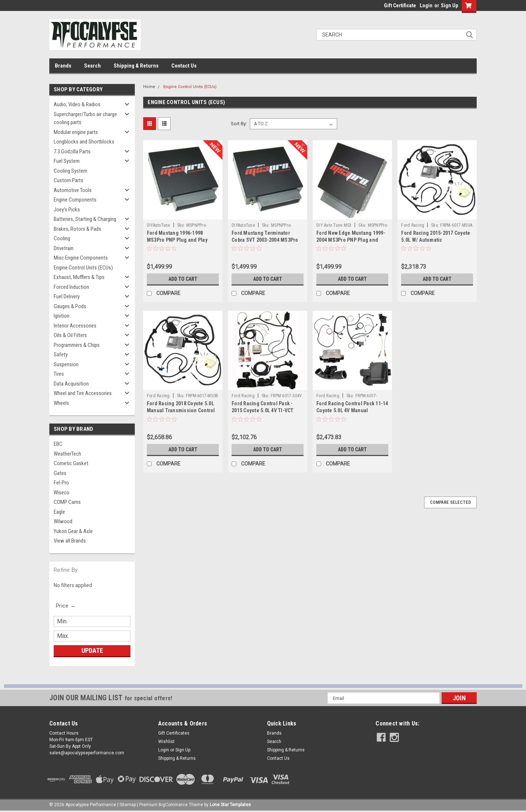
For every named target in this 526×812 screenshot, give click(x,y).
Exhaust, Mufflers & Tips (79, 277)
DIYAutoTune (159, 225)
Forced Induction (71, 287)
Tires (59, 374)
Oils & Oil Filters (70, 335)
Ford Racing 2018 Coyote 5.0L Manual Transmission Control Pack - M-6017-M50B (181, 410)
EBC (58, 444)
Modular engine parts (76, 132)
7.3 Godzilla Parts (72, 152)
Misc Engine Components (81, 258)
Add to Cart (183, 279)
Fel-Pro (61, 483)
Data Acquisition (71, 384)
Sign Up (449, 5)
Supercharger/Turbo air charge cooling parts (85, 118)
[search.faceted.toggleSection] (66, 606)
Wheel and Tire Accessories (83, 393)
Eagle (59, 512)
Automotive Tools (73, 190)
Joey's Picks (67, 210)
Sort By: (239, 124)
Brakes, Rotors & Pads (77, 229)
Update (92, 650)
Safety (61, 355)
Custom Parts (68, 180)
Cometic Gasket (71, 463)
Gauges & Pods (70, 306)
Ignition (62, 316)
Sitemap (128, 805)
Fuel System (67, 161)
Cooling (62, 238)
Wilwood (63, 521)
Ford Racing (413, 225)
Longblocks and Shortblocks (84, 142)
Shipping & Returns (136, 66)
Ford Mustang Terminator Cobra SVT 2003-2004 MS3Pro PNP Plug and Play (265, 240)
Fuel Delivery (67, 296)
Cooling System (70, 171)
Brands (63, 66)
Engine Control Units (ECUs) (83, 268)
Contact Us (184, 66)
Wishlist (166, 742)
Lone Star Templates (230, 805)
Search (92, 66)
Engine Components (75, 200)
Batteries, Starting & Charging (85, 219)
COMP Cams (67, 502)
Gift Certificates (174, 733)
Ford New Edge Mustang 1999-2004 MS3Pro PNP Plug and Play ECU (351, 240)
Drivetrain (64, 248)
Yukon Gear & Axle (73, 531)
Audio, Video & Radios (77, 104)
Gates (60, 473)
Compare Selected (450, 502)
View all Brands (70, 541)
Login (426, 5)
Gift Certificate (400, 5)
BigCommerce (173, 805)
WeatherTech (67, 454)
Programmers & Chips (77, 345)
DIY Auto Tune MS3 (334, 225)
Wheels (61, 403)
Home (149, 87)
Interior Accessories (75, 326)
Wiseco (62, 493)
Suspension (66, 364)
